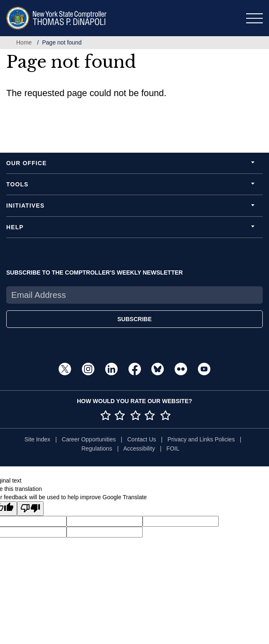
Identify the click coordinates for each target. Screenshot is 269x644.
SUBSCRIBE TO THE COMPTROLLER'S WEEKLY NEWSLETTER (95, 272)
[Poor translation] (30, 509)
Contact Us (142, 439)
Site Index (37, 439)
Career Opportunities (89, 439)
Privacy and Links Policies (201, 439)
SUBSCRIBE (134, 319)
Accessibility (139, 448)
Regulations (97, 448)
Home (24, 42)
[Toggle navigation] (254, 18)
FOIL (173, 448)
